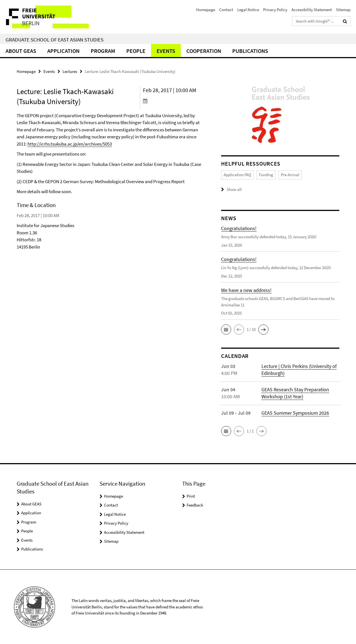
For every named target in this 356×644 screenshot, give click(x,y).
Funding (266, 175)
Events (166, 51)
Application (63, 51)
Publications (250, 51)
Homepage (206, 10)
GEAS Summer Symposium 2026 (295, 413)
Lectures (70, 71)
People (136, 51)
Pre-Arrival (290, 175)
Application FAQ (237, 175)
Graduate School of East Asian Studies (55, 40)
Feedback (195, 505)
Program (103, 51)
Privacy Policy (275, 10)
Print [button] (191, 496)
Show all (234, 189)
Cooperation (204, 51)
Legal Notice (248, 10)
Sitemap (343, 10)
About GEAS (21, 51)
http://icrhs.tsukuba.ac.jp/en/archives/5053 (70, 144)
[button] (226, 329)
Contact (226, 10)
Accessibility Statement (312, 10)
